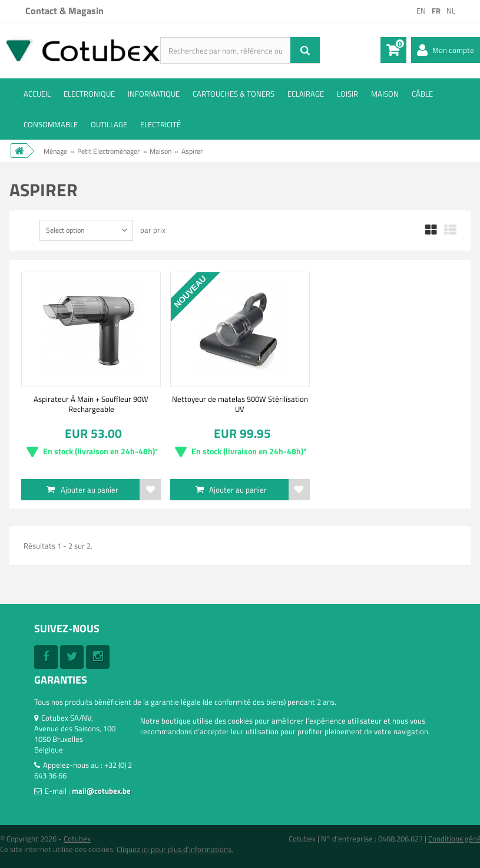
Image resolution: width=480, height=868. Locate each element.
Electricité (160, 124)
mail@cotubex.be (101, 791)
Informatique (154, 94)
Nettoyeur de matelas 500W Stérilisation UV (240, 404)
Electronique (89, 94)
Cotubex (77, 839)
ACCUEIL (37, 94)
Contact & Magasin (64, 11)
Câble (422, 94)
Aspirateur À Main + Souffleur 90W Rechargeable (91, 404)
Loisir (347, 94)
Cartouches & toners (234, 94)
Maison (385, 94)
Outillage (109, 124)
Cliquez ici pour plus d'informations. (175, 849)
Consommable (51, 124)
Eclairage (306, 94)
